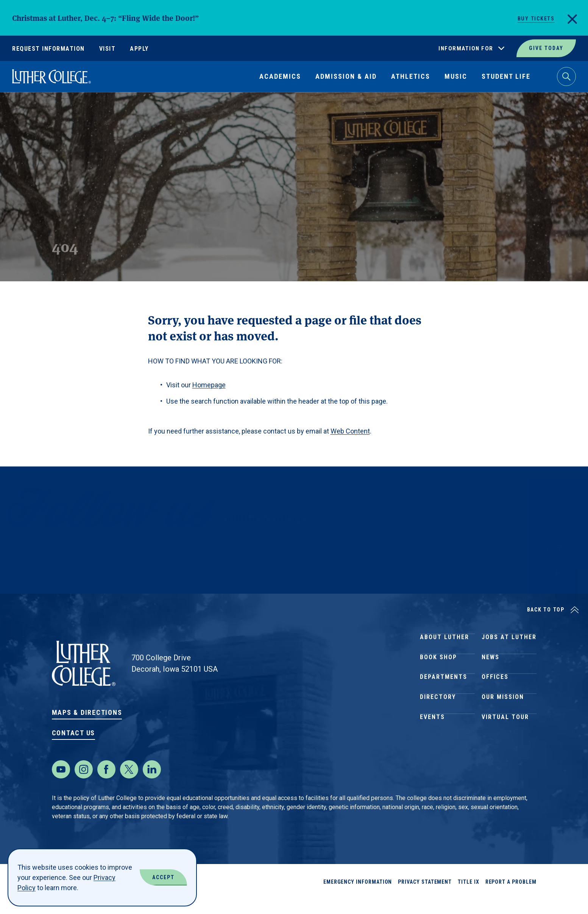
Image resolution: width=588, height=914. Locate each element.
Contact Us (74, 733)
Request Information (48, 49)
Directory (438, 722)
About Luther (445, 640)
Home (20, 109)
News (491, 668)
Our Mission (503, 722)
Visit (108, 49)
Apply (139, 49)
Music (456, 76)
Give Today (546, 48)
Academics (280, 76)
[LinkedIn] (152, 785)
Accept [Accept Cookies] (163, 877)
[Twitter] (129, 785)
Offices (495, 695)
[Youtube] (61, 785)
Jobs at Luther (509, 640)
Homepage (209, 385)
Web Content (350, 431)
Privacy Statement (425, 897)
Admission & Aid (346, 76)
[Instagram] (84, 785)
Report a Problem (511, 897)
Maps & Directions (87, 712)
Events (432, 749)
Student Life (506, 76)
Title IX (468, 897)
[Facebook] (106, 785)
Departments (444, 695)
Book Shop (438, 668)
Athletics (411, 76)
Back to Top (546, 610)
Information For (466, 48)
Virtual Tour (505, 749)
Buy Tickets (536, 19)
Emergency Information (358, 897)
